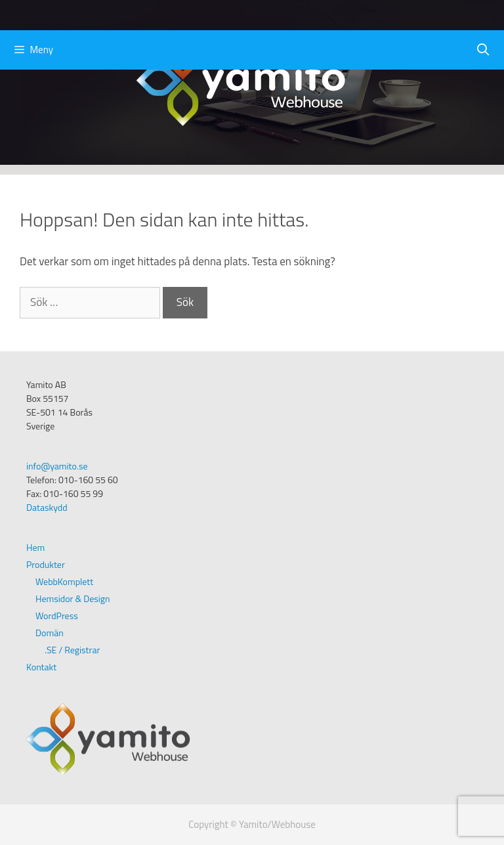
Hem (35, 547)
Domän (50, 633)
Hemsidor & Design (73, 598)
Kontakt (41, 667)
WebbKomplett (64, 581)
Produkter (46, 564)
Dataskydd (47, 507)
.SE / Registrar (72, 650)
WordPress (57, 616)
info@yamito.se (57, 466)
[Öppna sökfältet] (483, 50)
